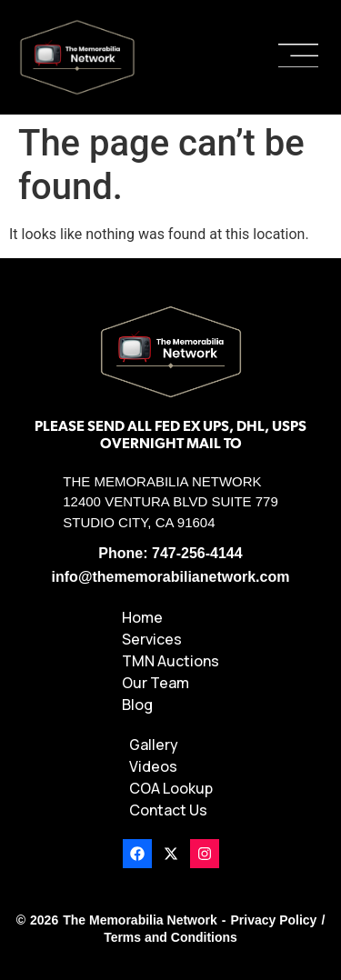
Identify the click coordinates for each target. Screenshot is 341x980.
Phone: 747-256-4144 (170, 553)
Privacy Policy (273, 920)
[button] (298, 57)
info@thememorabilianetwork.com (171, 577)
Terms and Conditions (170, 937)
